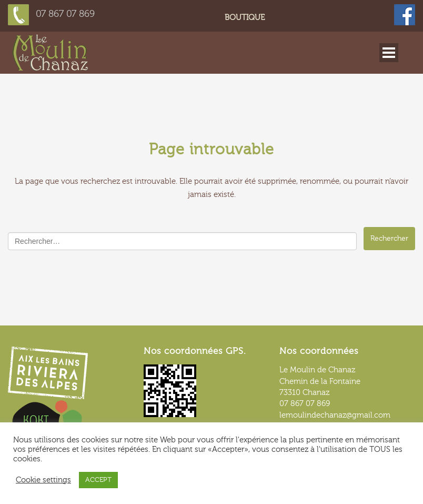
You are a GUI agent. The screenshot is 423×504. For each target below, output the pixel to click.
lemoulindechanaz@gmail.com (335, 415)
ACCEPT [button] (98, 480)
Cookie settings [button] (43, 480)
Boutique (245, 18)
